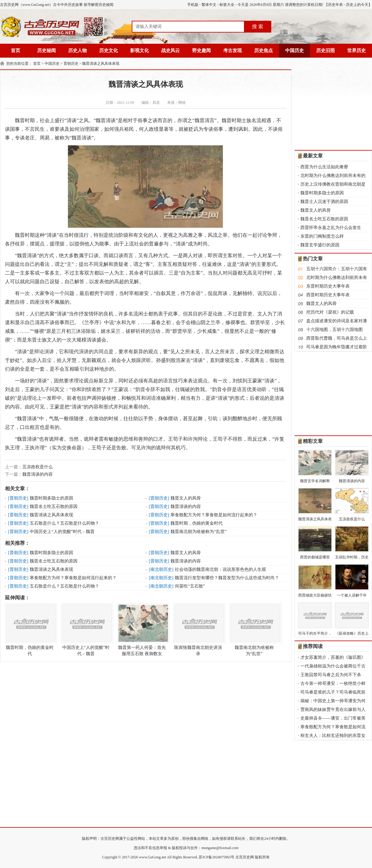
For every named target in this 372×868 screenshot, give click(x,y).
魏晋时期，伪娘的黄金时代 (197, 523)
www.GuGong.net (153, 857)
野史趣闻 (201, 51)
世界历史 (356, 51)
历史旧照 (325, 51)
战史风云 (170, 51)
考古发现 (232, 51)
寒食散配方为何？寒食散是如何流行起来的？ (214, 515)
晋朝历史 (71, 64)
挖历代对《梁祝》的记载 (330, 312)
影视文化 (139, 51)
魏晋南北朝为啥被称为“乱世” (198, 532)
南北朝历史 (161, 569)
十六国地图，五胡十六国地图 (334, 330)
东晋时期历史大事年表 (328, 286)
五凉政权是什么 (38, 467)
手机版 (193, 5)
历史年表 (335, 5)
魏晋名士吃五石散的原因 (54, 507)
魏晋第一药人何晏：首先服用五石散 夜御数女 (142, 630)
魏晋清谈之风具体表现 (101, 64)
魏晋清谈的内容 (38, 474)
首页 (15, 51)
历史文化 (108, 51)
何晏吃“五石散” (190, 586)
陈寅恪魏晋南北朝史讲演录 (198, 630)
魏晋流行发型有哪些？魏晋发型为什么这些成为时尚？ (227, 578)
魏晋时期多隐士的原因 (51, 498)
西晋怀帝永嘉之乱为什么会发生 (331, 228)
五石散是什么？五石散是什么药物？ (64, 523)
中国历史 (294, 51)
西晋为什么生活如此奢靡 (324, 167)
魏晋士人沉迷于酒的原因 (324, 202)
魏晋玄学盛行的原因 (320, 245)
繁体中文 (209, 5)
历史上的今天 (357, 5)
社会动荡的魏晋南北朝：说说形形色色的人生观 (220, 569)
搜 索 (258, 26)
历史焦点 (263, 51)
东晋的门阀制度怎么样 (322, 236)
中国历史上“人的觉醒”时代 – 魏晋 (62, 532)
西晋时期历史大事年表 (328, 295)
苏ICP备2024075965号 (217, 857)
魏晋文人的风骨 (186, 498)
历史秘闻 (46, 51)
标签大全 (227, 5)
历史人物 (77, 51)
